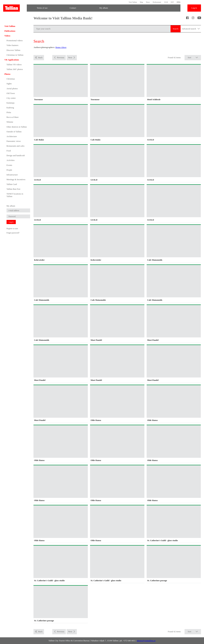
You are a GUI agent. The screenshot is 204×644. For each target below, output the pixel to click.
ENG (179, 2)
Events (9, 165)
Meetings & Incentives (16, 179)
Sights (9, 84)
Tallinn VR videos (14, 64)
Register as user (12, 229)
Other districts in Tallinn (17, 127)
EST (172, 2)
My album (104, 8)
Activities (11, 160)
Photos (7, 74)
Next (70, 57)
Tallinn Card (12, 184)
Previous (61, 57)
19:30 (166, 2)
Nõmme (10, 122)
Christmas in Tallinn (15, 55)
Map (141, 2)
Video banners (13, 45)
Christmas (11, 79)
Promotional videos (15, 40)
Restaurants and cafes (16, 146)
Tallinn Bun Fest (13, 189)
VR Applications (12, 60)
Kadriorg (10, 108)
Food (9, 151)
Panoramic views (14, 141)
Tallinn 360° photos (15, 69)
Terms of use (42, 8)
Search (176, 29)
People (9, 170)
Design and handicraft (16, 155)
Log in (194, 8)
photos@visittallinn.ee (146, 641)
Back (40, 57)
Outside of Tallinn (14, 132)
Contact (73, 8)
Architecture (12, 136)
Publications (10, 31)
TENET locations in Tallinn (15, 195)
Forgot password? (13, 233)
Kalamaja (11, 103)
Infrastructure (12, 175)
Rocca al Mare (13, 117)
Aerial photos (12, 88)
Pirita (9, 112)
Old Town (11, 93)
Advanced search (191, 29)
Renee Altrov (61, 47)
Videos (7, 36)
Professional (157, 2)
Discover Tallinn (13, 50)
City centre (11, 98)
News (148, 2)
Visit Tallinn (133, 2)
